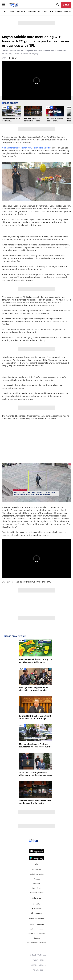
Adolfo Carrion (61, 51)
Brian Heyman (27, 51)
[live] (66, 5)
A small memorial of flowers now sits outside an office (27, 148)
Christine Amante (9, 51)
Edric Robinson (44, 51)
